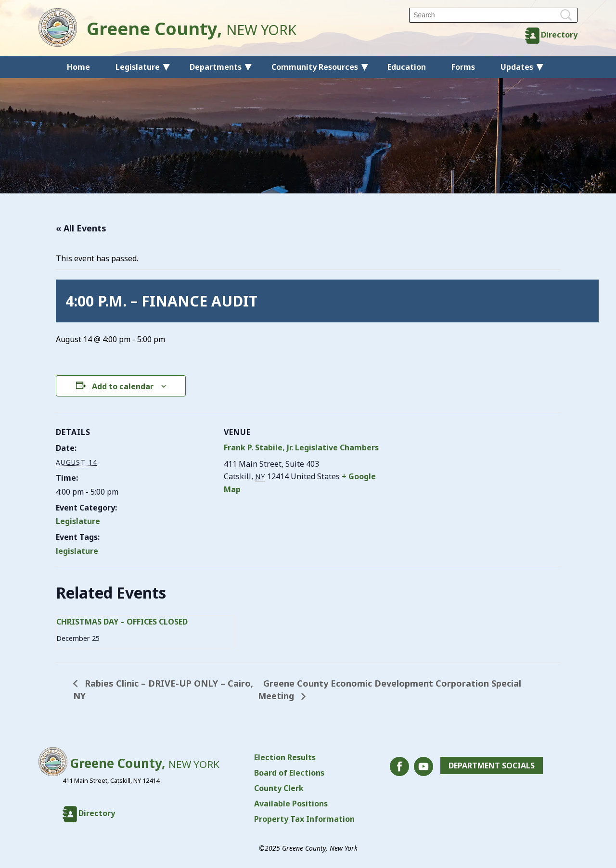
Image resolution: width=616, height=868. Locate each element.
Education (407, 67)
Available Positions (291, 804)
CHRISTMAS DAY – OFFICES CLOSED (122, 622)
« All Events (81, 228)
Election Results (285, 757)
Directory (559, 35)
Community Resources (315, 67)
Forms (463, 67)
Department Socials (492, 766)
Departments (216, 67)
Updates (517, 67)
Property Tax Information (304, 819)
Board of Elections (289, 773)
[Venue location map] (443, 479)
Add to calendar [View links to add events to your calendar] (123, 386)
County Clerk (279, 788)
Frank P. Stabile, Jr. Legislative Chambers (301, 447)
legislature (77, 551)
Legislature (138, 67)
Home (78, 67)
